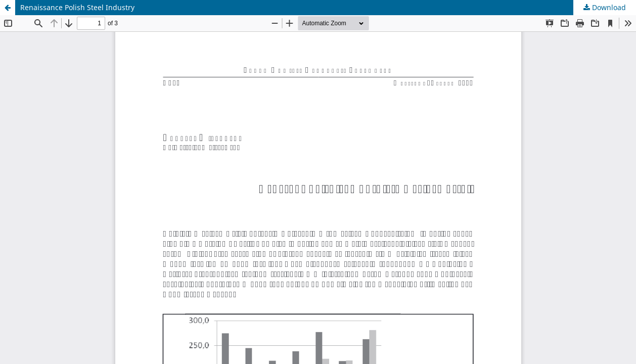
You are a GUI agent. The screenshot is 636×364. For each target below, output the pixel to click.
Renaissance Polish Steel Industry (77, 7)
